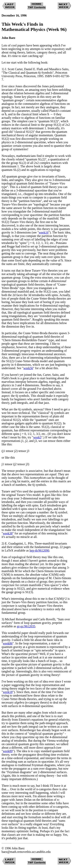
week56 (28, 368)
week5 (37, 437)
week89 (8, 751)
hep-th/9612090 (39, 550)
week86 (8, 643)
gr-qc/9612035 (26, 626)
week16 (44, 232)
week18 (8, 692)
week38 (8, 533)
